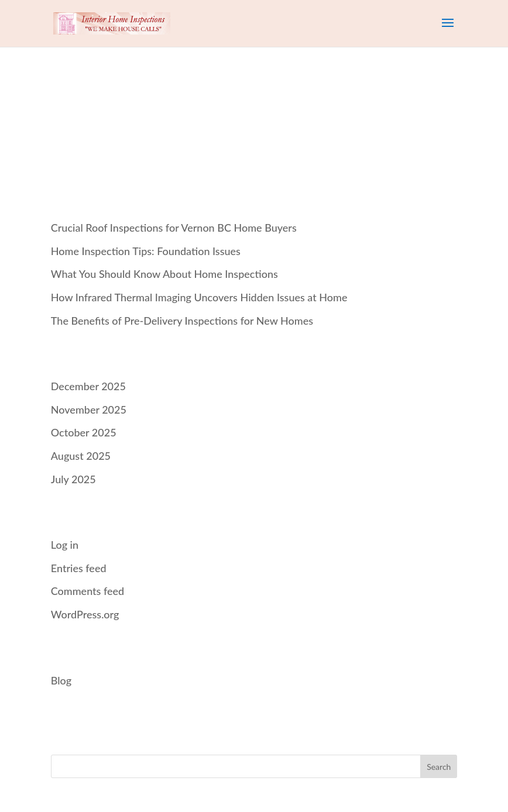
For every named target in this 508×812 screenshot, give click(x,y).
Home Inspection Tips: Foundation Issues (146, 251)
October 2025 (84, 432)
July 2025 (73, 479)
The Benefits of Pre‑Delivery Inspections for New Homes (182, 321)
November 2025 (89, 410)
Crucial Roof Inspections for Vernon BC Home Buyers (174, 228)
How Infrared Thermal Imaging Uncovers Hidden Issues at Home (199, 297)
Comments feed (87, 591)
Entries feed (79, 568)
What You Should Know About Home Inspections (164, 274)
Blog (61, 680)
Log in (65, 545)
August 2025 (81, 456)
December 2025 (88, 386)
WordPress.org (85, 614)
